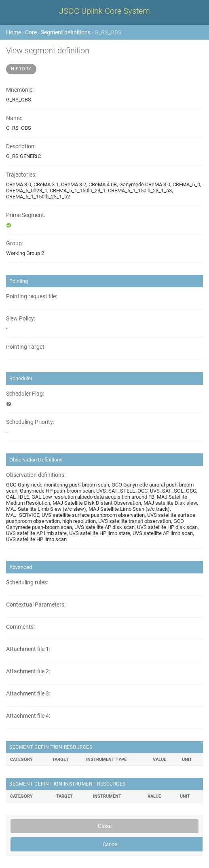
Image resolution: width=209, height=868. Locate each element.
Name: (14, 118)
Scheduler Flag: (25, 394)
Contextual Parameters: (36, 605)
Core (31, 32)
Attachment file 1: (28, 649)
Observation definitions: (36, 475)
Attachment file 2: (28, 671)
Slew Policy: (21, 319)
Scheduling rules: (27, 583)
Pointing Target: (26, 347)
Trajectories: (21, 175)
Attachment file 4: (28, 716)
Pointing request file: (32, 296)
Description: (21, 146)
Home (14, 32)
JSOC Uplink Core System (104, 11)
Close (105, 826)
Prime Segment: (26, 215)
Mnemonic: (20, 90)
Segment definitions (66, 32)
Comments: (20, 627)
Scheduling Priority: (30, 422)
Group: (15, 243)
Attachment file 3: (28, 694)
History (21, 69)
